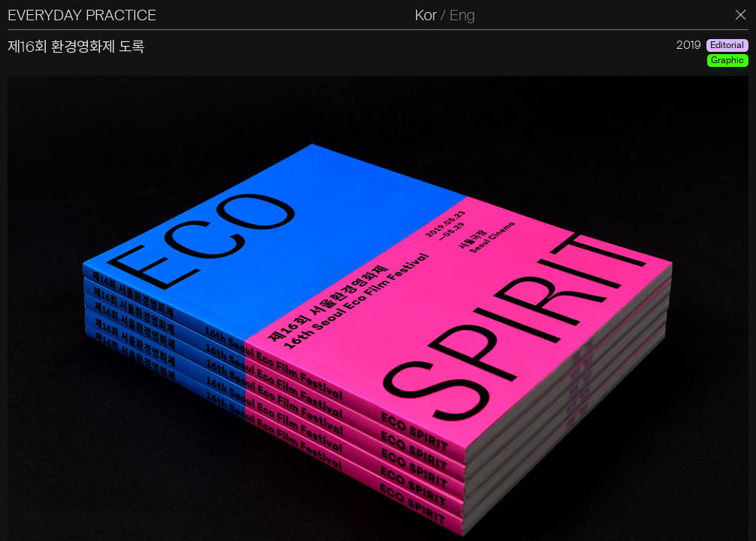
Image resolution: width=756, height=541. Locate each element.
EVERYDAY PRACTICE (82, 15)
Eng (462, 15)
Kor (426, 15)
